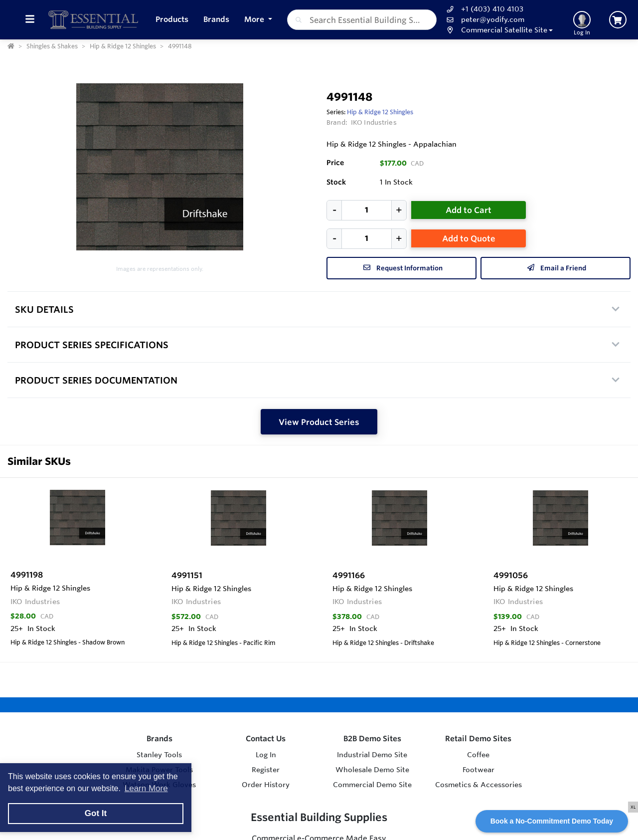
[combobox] (362, 20)
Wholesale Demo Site (372, 770)
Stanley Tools (159, 755)
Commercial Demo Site (372, 785)
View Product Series (319, 422)
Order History (266, 785)
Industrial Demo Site (372, 755)
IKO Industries (374, 122)
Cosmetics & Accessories (478, 785)
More (255, 19)
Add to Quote (469, 238)
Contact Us (266, 738)
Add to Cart (469, 210)
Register (266, 770)
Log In (266, 755)
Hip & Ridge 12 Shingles (380, 112)
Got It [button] (96, 813)
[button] (499, 30)
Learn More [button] (146, 788)
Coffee (478, 755)
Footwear (478, 770)
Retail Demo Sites (478, 738)
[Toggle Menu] (30, 20)
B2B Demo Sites (372, 738)
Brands (159, 738)
